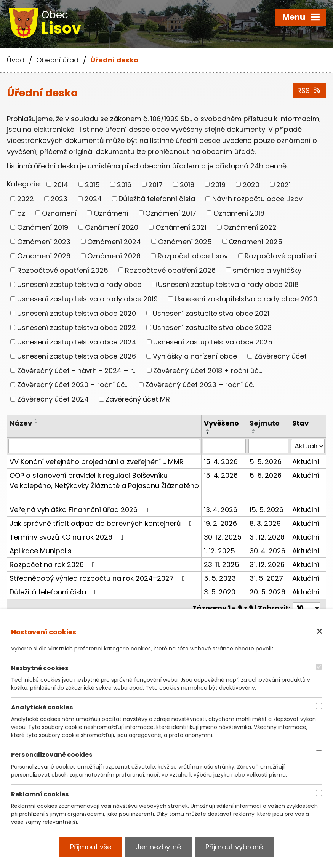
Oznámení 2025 (185, 241)
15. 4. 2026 (221, 462)
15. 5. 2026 (267, 510)
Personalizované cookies (52, 755)
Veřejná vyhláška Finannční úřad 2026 (81, 510)
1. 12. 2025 (219, 551)
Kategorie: (24, 184)
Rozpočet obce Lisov (193, 256)
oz (21, 213)
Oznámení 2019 (43, 227)
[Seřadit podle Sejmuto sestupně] (254, 433)
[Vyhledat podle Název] (104, 446)
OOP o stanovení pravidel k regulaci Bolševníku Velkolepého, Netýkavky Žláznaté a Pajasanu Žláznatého (104, 485)
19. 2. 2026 (220, 523)
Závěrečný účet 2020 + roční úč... (73, 385)
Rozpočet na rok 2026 (54, 565)
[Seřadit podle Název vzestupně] (36, 420)
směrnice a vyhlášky (267, 270)
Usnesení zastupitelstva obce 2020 (77, 313)
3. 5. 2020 (220, 592)
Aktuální (306, 462)
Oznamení (59, 213)
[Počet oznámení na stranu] (307, 608)
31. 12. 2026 (267, 537)
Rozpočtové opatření (281, 256)
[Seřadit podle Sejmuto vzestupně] (254, 430)
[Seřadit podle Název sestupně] (36, 423)
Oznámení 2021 (181, 227)
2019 (218, 184)
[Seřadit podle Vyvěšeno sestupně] (208, 433)
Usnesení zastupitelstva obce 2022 (77, 328)
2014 (61, 184)
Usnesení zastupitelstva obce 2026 (77, 356)
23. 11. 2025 (222, 565)
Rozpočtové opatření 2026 (170, 270)
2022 (26, 199)
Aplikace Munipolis (48, 551)
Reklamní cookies (40, 794)
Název (21, 423)
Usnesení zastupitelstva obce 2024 (77, 342)
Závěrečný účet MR (138, 399)
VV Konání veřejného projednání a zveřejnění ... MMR (104, 462)
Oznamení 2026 (44, 256)
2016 (124, 184)
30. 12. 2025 (223, 537)
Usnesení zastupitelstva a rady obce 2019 (87, 299)
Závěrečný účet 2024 (53, 399)
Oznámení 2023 (44, 241)
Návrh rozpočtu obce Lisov (257, 199)
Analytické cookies (42, 707)
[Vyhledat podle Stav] (308, 446)
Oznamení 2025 (255, 241)
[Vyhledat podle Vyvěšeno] (224, 446)
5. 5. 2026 (266, 462)
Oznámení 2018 (239, 213)
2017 (155, 184)
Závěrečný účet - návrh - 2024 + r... (77, 370)
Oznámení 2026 (114, 256)
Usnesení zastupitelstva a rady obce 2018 (228, 284)
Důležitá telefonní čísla (157, 199)
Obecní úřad (57, 60)
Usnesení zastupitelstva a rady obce (79, 284)
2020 (251, 184)
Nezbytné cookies (40, 668)
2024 (93, 199)
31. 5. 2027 (266, 578)
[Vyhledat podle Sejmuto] (268, 446)
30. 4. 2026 (267, 551)
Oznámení (111, 213)
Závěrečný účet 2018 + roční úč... (208, 370)
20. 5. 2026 (267, 592)
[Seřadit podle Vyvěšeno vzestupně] (208, 430)
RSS (310, 90)
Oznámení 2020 (112, 227)
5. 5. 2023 (220, 578)
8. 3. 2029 (265, 523)
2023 (59, 199)
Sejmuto (265, 423)
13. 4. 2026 (221, 510)
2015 (92, 184)
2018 (187, 184)
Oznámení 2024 (114, 241)
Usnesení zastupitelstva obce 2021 (211, 313)
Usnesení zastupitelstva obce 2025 (213, 342)
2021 (283, 184)
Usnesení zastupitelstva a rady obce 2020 (246, 299)
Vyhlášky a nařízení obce (195, 356)
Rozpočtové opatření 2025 (63, 270)
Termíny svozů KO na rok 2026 (68, 537)
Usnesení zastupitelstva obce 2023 (212, 328)
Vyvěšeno (221, 423)
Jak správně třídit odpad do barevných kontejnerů (102, 523)
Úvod (16, 60)
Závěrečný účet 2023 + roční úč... (201, 385)
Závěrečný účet (280, 356)
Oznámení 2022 (250, 227)
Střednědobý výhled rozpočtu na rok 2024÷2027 (99, 578)
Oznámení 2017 (171, 213)
